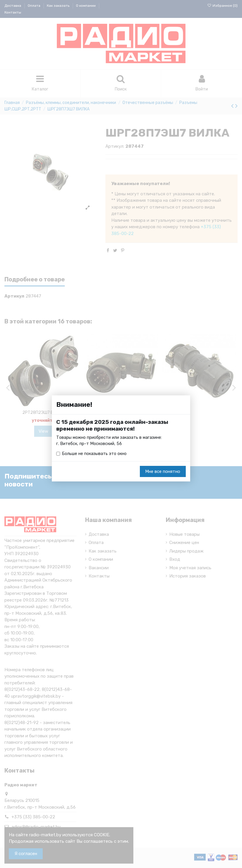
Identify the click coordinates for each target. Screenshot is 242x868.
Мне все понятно (163, 472)
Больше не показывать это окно (96, 454)
